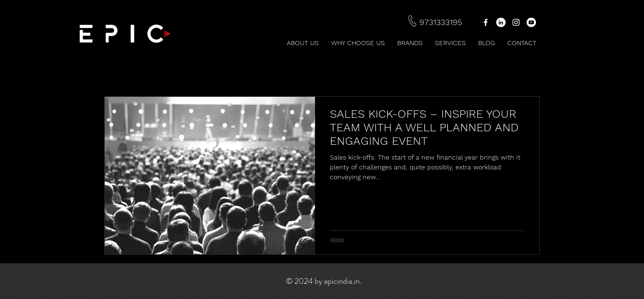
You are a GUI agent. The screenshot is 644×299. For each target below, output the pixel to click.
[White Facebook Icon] (486, 22)
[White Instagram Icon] (516, 22)
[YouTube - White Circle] (531, 22)
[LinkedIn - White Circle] (501, 22)
